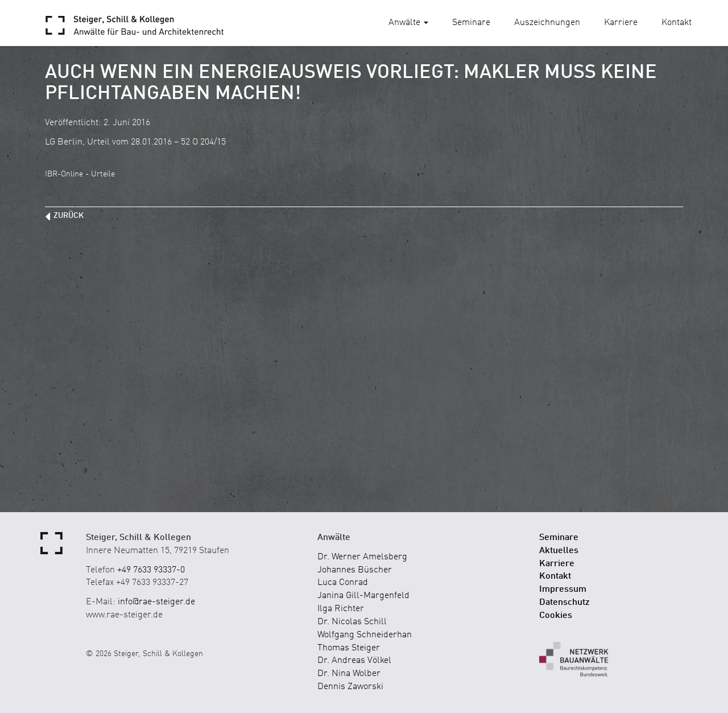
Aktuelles (559, 551)
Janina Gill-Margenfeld (363, 596)
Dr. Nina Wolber (349, 674)
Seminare (471, 23)
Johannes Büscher (355, 570)
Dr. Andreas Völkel (354, 661)
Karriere (621, 23)
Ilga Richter (341, 609)
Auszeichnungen (547, 23)
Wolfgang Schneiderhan (365, 635)
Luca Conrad (343, 583)
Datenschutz (564, 603)
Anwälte (408, 23)
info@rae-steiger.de (156, 602)
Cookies (556, 616)
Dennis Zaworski (350, 687)
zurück (69, 216)
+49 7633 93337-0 (151, 570)
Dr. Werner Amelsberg (362, 557)
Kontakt (677, 23)
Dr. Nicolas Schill (352, 622)
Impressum (563, 590)
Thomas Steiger (349, 648)
